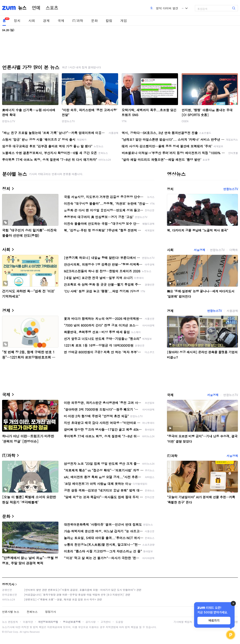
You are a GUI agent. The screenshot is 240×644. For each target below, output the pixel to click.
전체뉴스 (32, 612)
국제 (61, 21)
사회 (32, 21)
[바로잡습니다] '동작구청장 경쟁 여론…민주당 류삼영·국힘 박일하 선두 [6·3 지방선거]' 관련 (77, 595)
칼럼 (109, 21)
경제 (46, 21)
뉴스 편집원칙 (10, 622)
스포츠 (52, 8)
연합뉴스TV (9, 121)
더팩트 (234, 250)
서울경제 (200, 250)
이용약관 (28, 622)
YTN (124, 121)
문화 (94, 21)
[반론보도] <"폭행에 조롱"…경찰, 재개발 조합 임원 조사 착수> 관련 (63, 599)
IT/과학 (78, 21)
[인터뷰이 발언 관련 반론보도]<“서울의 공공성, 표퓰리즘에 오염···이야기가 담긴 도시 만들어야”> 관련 (83, 590)
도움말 (119, 622)
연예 (36, 8)
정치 (17, 21)
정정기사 (8, 584)
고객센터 (106, 622)
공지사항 (91, 622)
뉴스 (22, 8)
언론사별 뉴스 (11, 612)
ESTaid (8, 632)
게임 (124, 21)
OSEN (185, 121)
